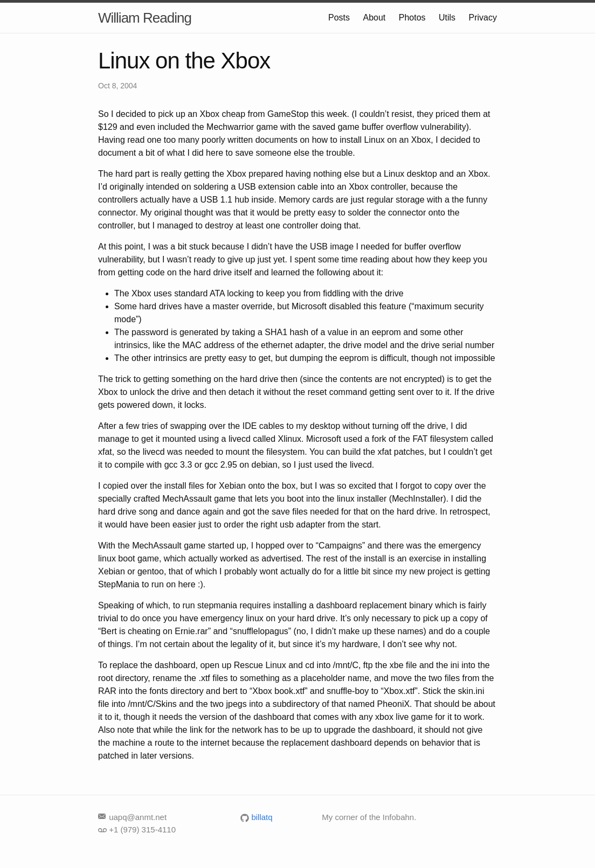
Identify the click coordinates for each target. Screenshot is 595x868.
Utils (447, 18)
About (374, 18)
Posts (339, 18)
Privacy (483, 18)
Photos (412, 18)
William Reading (145, 18)
